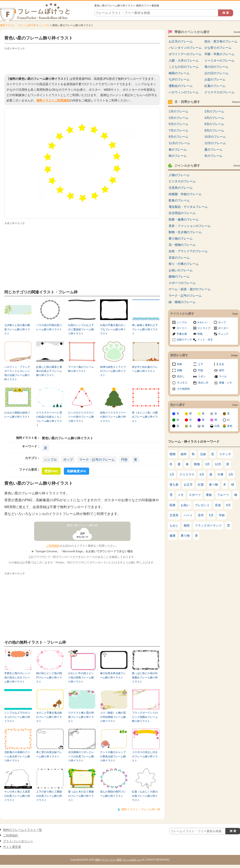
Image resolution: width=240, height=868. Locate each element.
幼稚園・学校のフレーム (185, 194)
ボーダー (223, 328)
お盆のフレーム (215, 79)
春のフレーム (178, 149)
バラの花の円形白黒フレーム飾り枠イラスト (49, 327)
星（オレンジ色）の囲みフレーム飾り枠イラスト (145, 417)
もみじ (174, 525)
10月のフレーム (215, 137)
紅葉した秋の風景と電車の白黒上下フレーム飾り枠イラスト (49, 371)
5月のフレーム (178, 124)
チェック (223, 334)
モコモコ (182, 383)
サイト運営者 (12, 847)
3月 (207, 464)
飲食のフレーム (179, 200)
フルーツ (223, 495)
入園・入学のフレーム (184, 60)
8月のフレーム (214, 130)
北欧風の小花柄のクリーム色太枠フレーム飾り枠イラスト (17, 756)
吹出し (181, 376)
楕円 (222, 370)
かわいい (202, 322)
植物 (172, 454)
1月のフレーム (178, 111)
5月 (211, 515)
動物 (197, 464)
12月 (218, 464)
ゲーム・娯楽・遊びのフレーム (190, 289)
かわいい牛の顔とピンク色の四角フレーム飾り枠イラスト (81, 677)
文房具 (174, 515)
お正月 (188, 485)
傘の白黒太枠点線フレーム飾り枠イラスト (113, 675)
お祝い (185, 505)
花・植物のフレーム (182, 245)
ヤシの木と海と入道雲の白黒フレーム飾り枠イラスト (17, 796)
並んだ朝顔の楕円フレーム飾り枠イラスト (113, 794)
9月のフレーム (178, 137)
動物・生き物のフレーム (185, 232)
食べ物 (213, 485)
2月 (231, 474)
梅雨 (187, 525)
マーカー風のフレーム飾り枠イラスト (81, 369)
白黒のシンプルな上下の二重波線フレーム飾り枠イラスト (81, 329)
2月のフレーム (214, 111)
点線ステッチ (184, 340)
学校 (222, 515)
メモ (181, 495)
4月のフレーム (214, 118)
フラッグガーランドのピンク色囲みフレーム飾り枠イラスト (145, 717)
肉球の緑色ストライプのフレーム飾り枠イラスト (113, 371)
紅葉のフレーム (215, 86)
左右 (222, 364)
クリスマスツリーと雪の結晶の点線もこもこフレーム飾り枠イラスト (49, 419)
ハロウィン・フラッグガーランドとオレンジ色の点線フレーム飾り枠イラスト (17, 373)
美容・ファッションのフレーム (190, 226)
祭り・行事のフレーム (184, 264)
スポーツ (195, 495)
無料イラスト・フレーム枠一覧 (141, 809)
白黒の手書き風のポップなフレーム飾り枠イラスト (113, 329)
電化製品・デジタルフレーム (188, 207)
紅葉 (201, 485)
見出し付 (203, 383)
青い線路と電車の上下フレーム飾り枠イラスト (145, 329)
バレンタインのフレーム (185, 48)
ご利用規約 (53, 546)
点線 (203, 454)
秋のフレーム (178, 156)
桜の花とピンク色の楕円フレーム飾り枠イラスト (49, 677)
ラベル (223, 376)
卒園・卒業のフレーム (219, 54)
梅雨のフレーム (179, 73)
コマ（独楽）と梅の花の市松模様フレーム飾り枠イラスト (113, 717)
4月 (202, 474)
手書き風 (182, 334)
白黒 (217, 426)
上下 (201, 364)
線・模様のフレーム (182, 302)
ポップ (68, 460)
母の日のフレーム (216, 67)
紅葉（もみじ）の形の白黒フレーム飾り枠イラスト (145, 796)
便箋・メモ (225, 383)
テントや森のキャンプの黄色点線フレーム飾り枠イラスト (113, 756)
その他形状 (183, 389)
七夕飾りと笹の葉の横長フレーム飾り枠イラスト (17, 329)
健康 (172, 536)
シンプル (44, 25)
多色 (230, 426)
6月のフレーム (214, 124)
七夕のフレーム (179, 79)
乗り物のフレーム (181, 239)
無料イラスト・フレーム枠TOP (18, 25)
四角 (180, 364)
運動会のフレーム (181, 86)
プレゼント (202, 505)
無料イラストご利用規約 (53, 100)
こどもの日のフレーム (184, 67)
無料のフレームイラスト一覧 (22, 830)
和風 (200, 334)
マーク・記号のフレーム (97, 460)
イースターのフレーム (219, 60)
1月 (172, 474)
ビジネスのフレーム (182, 181)
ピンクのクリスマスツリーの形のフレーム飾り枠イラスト (81, 417)
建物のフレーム (179, 276)
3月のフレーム (178, 118)
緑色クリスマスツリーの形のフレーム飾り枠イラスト (113, 417)
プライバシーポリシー (18, 841)
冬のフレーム (213, 156)
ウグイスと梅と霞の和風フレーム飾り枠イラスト (81, 717)
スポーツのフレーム (182, 283)
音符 (201, 515)
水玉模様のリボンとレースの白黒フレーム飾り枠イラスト (81, 756)
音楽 (218, 505)
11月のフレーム (179, 143)
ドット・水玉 (205, 340)
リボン (202, 376)
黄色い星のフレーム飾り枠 (82, 525)
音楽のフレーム (179, 258)
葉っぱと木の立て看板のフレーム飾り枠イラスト (81, 796)
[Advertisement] (82, 61)
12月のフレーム (215, 143)
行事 (220, 474)
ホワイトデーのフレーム (185, 54)
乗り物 (185, 536)
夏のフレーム (213, 149)
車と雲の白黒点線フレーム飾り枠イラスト (49, 754)
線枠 (184, 454)
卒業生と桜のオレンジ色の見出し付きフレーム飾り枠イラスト (17, 677)
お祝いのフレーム (181, 270)
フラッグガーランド (208, 525)
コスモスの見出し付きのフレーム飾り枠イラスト (145, 756)
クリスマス (187, 474)
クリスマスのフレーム (219, 92)
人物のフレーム (179, 175)
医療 (172, 505)
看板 (209, 495)
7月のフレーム (178, 130)
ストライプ (204, 328)
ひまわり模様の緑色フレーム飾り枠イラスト (17, 415)
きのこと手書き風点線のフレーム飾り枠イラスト (49, 717)
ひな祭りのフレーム (218, 48)
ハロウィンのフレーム (184, 92)
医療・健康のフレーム (184, 219)
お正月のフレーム (181, 41)
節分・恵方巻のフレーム (221, 41)
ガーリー (182, 328)
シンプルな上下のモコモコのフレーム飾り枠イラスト (17, 717)
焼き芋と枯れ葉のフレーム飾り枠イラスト (145, 369)
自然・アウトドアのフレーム (188, 251)
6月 (228, 505)
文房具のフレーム (181, 188)
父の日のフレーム (216, 73)
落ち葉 (174, 485)
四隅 (180, 370)
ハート (188, 515)
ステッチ (225, 454)
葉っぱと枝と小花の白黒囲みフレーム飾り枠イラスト (145, 677)
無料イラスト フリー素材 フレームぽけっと (118, 860)
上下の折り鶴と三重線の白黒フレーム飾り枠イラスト (49, 796)
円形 (124, 460)
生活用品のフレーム (182, 213)
